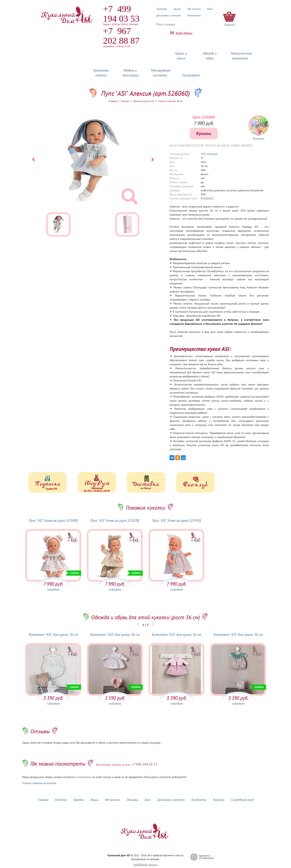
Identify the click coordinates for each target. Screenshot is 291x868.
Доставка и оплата (169, 15)
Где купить (194, 9)
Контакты (194, 15)
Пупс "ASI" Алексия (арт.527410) (176, 520)
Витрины (259, 139)
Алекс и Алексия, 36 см (170, 101)
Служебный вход (242, 800)
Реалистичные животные (241, 56)
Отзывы (132, 800)
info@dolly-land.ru (145, 865)
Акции (177, 9)
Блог (210, 9)
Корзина (219, 800)
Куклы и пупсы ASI (144, 101)
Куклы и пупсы (181, 56)
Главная (113, 101)
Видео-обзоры (184, 33)
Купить (204, 133)
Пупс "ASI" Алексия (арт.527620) (115, 520)
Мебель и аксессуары (130, 73)
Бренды (79, 800)
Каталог (162, 9)
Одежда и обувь (210, 56)
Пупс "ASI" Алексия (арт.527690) (53, 520)
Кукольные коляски (101, 73)
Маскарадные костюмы (161, 73)
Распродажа (191, 75)
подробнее (53, 590)
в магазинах (84, 777)
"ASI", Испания (209, 154)
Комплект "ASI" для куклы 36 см (53, 635)
